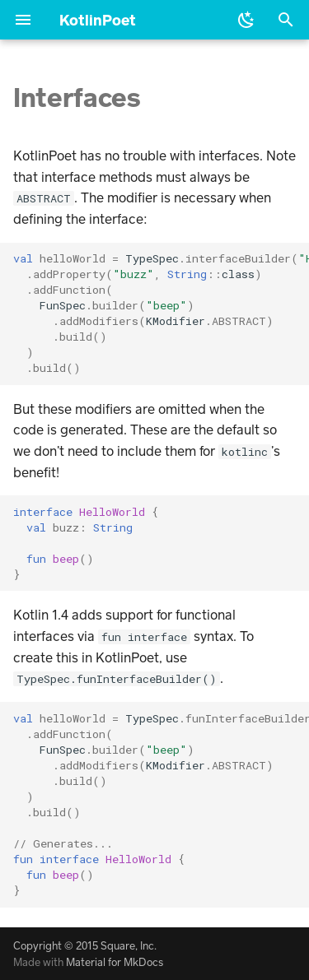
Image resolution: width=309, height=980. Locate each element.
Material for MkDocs (115, 962)
